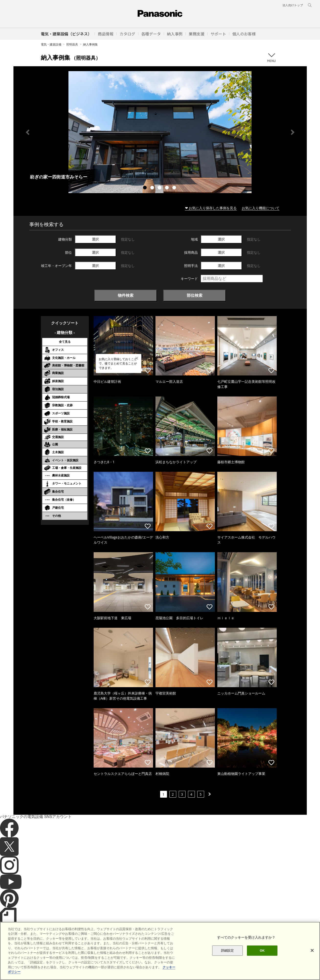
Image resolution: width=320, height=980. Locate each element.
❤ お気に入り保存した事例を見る (211, 208)
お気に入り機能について (261, 208)
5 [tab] (175, 188)
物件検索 (126, 295)
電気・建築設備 (51, 44)
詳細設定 (227, 967)
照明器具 (72, 44)
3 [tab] (160, 188)
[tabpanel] (160, 132)
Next (293, 132)
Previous (28, 132)
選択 (95, 239)
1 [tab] (145, 188)
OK (262, 967)
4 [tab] (167, 188)
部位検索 (195, 295)
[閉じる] (312, 967)
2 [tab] (153, 188)
